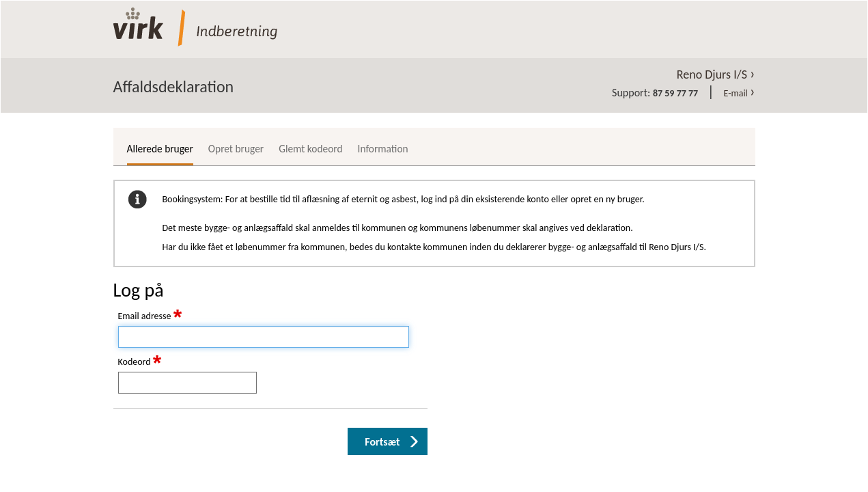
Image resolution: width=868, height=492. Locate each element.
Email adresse (150, 316)
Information (383, 149)
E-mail (740, 93)
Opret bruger (236, 149)
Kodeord (140, 362)
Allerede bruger (160, 149)
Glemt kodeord (310, 149)
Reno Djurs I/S (716, 74)
